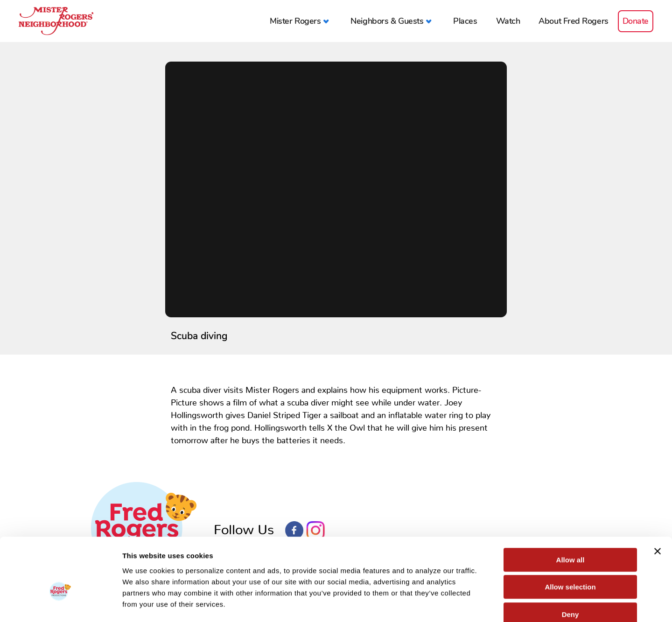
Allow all (570, 508)
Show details (490, 604)
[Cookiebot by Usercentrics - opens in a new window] (60, 604)
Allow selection (570, 535)
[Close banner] (658, 499)
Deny (570, 563)
